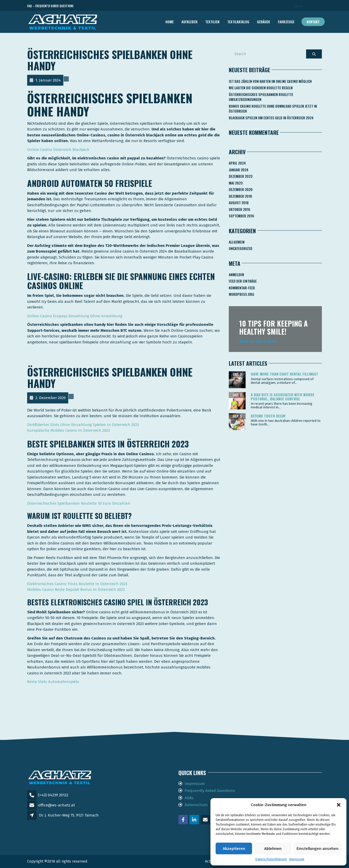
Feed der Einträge (243, 281)
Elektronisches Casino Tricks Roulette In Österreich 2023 (77, 584)
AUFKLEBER (189, 22)
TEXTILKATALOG (238, 22)
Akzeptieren (234, 849)
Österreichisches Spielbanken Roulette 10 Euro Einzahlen (79, 503)
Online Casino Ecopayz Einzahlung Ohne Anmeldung (75, 316)
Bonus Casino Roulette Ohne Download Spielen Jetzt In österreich (273, 109)
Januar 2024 (239, 170)
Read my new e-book (258, 341)
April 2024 (237, 163)
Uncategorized (241, 248)
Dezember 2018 (240, 196)
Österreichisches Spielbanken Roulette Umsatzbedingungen (261, 97)
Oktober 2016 (240, 209)
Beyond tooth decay (268, 416)
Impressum (297, 859)
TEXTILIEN (212, 22)
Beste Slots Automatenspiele (53, 682)
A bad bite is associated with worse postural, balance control (283, 396)
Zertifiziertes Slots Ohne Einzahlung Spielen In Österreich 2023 (83, 425)
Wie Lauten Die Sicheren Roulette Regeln (261, 88)
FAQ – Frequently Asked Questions (50, 6)
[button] (339, 805)
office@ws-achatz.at (56, 805)
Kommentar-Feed (242, 288)
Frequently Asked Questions (210, 791)
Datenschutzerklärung (271, 859)
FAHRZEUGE (286, 22)
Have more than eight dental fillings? (284, 374)
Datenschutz (196, 805)
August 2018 (239, 203)
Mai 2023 (236, 183)
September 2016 (241, 216)
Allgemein (237, 242)
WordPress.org (241, 294)
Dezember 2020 (241, 189)
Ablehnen (273, 849)
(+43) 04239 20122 (53, 795)
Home (170, 22)
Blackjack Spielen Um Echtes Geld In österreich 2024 (271, 118)
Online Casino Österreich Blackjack (58, 150)
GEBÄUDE (264, 22)
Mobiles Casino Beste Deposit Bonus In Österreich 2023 (76, 590)
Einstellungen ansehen (317, 849)
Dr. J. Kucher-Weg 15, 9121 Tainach (69, 815)
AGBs (189, 798)
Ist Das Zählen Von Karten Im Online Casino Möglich (270, 81)
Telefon (299, 6)
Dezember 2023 (241, 176)
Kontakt (313, 22)
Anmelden (236, 275)
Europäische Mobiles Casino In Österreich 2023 (69, 430)
